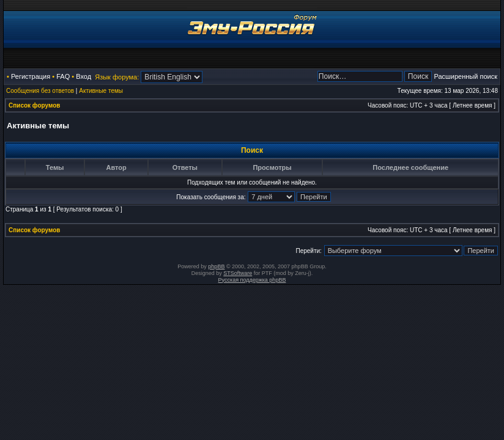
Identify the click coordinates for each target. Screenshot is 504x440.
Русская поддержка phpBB (252, 280)
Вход (83, 76)
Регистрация (31, 76)
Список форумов (35, 105)
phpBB (216, 266)
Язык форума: (117, 77)
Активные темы (101, 91)
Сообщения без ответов (40, 91)
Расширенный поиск (465, 76)
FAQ (63, 76)
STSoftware (238, 273)
